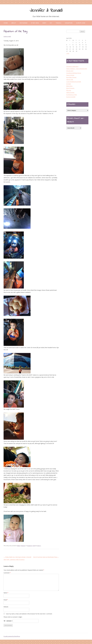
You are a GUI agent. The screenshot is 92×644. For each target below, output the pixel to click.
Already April (70, 71)
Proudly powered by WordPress (12, 636)
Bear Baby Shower (71, 77)
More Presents (70, 88)
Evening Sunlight (71, 97)
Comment (7, 573)
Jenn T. (39, 546)
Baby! (19, 546)
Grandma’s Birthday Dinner (74, 73)
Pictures (23, 546)
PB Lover (69, 90)
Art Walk (69, 84)
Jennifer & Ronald (46, 11)
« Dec (68, 53)
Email (6, 600)
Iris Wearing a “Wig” (72, 95)
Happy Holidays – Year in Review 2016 (77, 69)
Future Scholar (70, 75)
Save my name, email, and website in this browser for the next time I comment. (29, 614)
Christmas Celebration (72, 66)
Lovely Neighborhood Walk (74, 82)
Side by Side (70, 79)
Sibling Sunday (70, 92)
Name (6, 593)
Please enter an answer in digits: (13, 617)
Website (6, 607)
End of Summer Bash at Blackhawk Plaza (46, 557)
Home (6, 23)
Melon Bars (69, 86)
